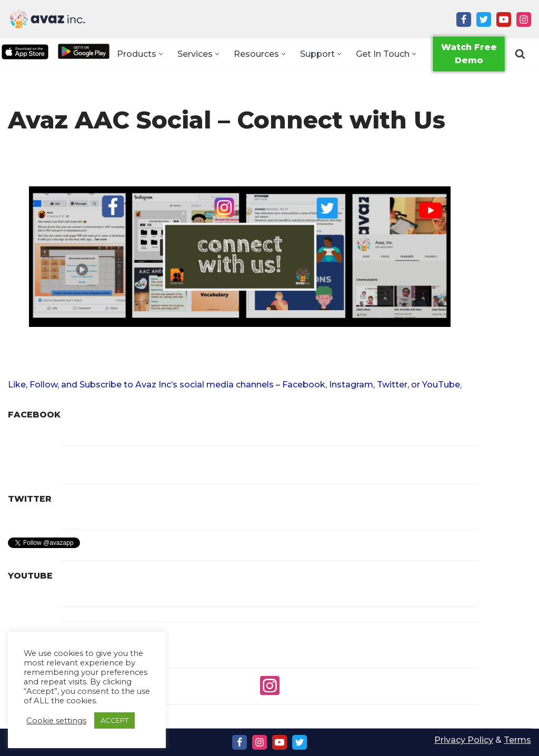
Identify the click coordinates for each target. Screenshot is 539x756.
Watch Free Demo (469, 54)
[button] (161, 54)
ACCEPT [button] (114, 720)
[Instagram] (524, 19)
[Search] (520, 54)
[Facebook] (464, 19)
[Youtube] (504, 19)
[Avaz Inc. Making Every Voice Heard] (47, 19)
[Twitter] (484, 19)
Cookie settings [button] (56, 721)
